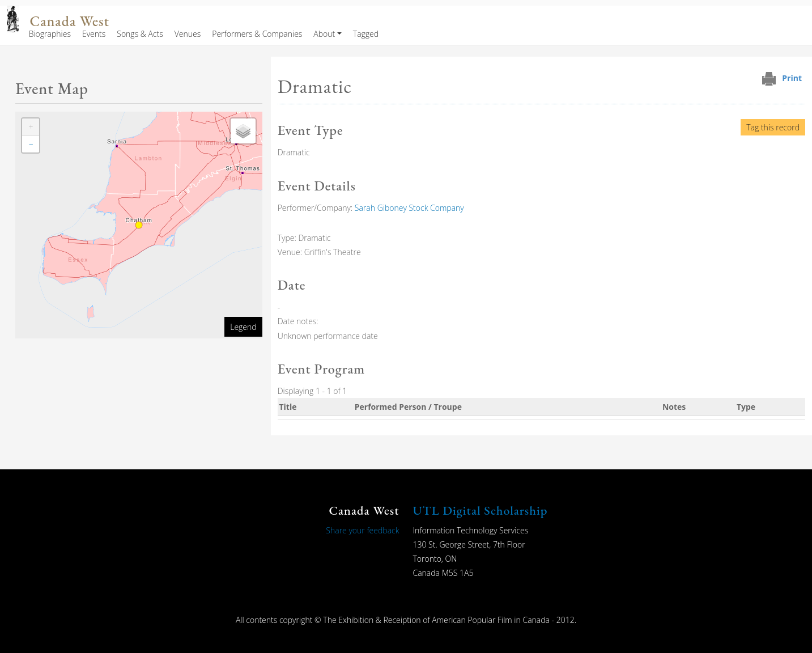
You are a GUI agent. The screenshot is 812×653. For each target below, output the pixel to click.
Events (94, 34)
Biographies (50, 34)
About (324, 34)
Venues (188, 34)
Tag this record (773, 127)
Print (792, 78)
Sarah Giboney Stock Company (409, 208)
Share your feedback (362, 530)
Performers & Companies (257, 34)
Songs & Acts (140, 34)
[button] (31, 127)
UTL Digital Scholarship (481, 510)
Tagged (366, 34)
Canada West (70, 21)
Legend (243, 327)
